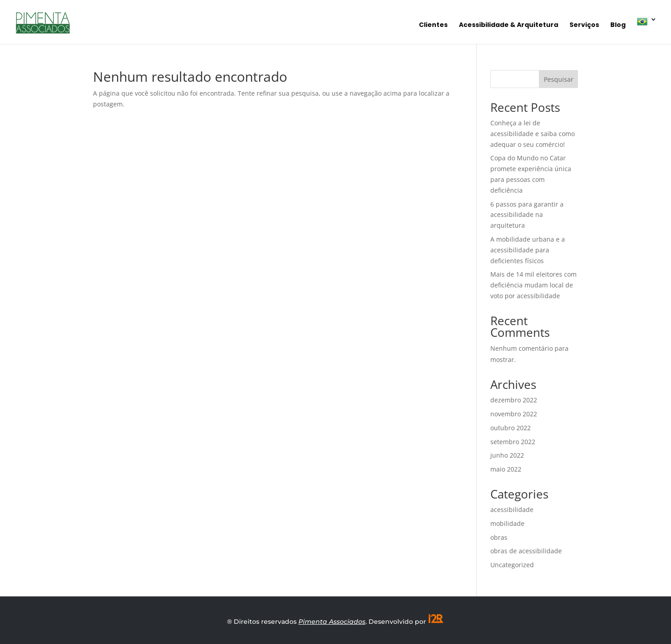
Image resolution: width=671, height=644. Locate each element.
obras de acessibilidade (526, 551)
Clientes (433, 25)
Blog (618, 25)
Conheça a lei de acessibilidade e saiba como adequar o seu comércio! (533, 134)
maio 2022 (506, 469)
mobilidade (507, 523)
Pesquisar (559, 79)
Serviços (584, 25)
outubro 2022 (511, 428)
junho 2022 (507, 455)
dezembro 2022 (514, 400)
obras (499, 537)
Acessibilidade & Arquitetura (509, 25)
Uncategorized (512, 565)
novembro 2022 (514, 414)
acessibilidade (512, 509)
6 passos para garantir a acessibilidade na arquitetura (527, 215)
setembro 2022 (513, 442)
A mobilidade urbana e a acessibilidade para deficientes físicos (528, 250)
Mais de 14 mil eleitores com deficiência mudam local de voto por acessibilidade (533, 285)
